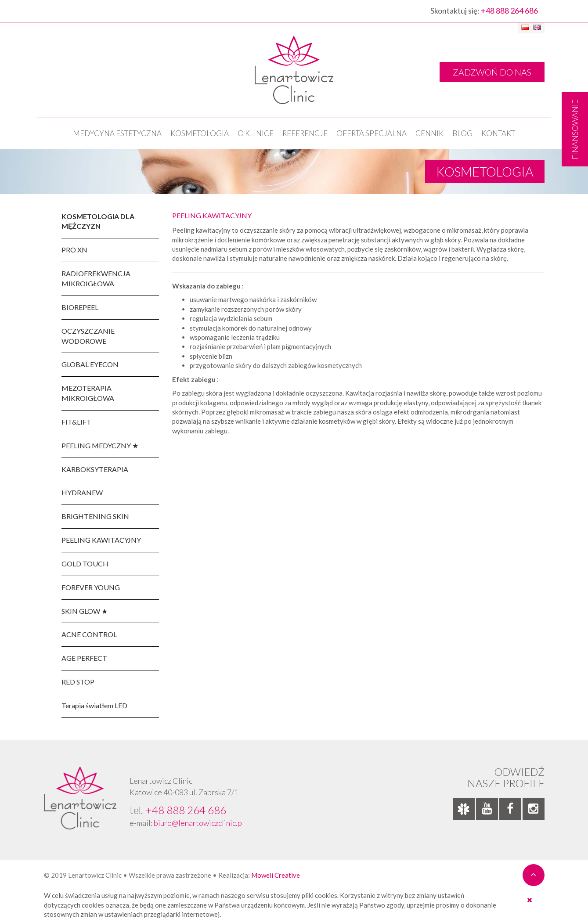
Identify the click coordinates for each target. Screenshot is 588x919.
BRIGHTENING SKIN (95, 516)
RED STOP (78, 682)
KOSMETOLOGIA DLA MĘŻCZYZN (98, 221)
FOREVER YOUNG (91, 587)
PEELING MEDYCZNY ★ (100, 445)
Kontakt (498, 133)
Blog (462, 133)
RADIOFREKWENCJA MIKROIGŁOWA (96, 278)
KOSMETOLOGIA (200, 133)
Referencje (305, 133)
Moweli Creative (276, 875)
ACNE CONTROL (89, 634)
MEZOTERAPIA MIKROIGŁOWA (88, 393)
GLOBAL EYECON (90, 364)
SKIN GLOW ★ (85, 611)
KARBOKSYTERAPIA (95, 469)
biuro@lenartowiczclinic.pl (199, 823)
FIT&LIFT (76, 422)
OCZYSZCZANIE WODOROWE (88, 336)
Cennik (429, 133)
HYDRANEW (82, 492)
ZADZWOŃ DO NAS (492, 72)
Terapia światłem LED (94, 705)
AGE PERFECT (84, 658)
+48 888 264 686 (509, 11)
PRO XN (74, 250)
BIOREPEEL (80, 307)
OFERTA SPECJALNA (372, 133)
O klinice (256, 133)
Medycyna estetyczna (117, 133)
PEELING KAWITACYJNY (101, 540)
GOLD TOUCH (85, 564)
